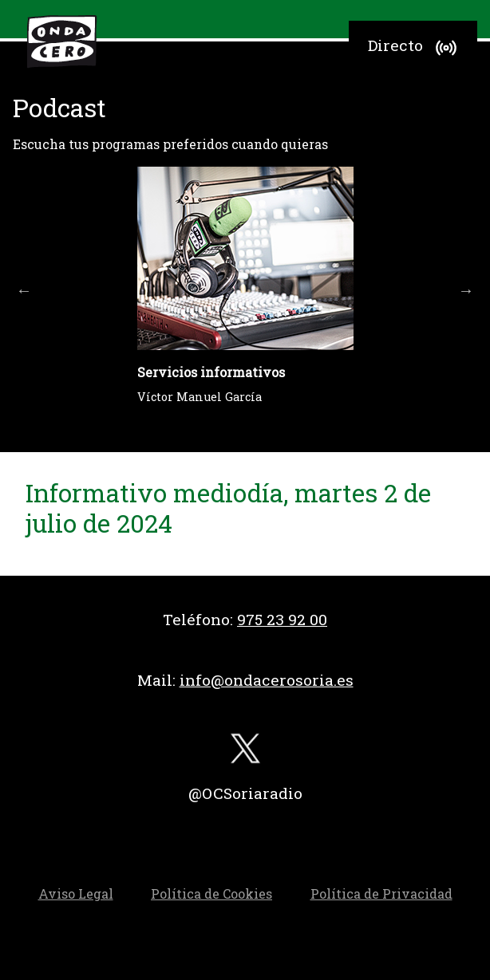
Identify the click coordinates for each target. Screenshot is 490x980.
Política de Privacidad (381, 893)
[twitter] (245, 752)
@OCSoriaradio (245, 793)
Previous (24, 290)
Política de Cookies (211, 893)
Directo (415, 48)
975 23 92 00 (282, 619)
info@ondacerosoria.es (267, 680)
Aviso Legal (76, 893)
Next (466, 290)
